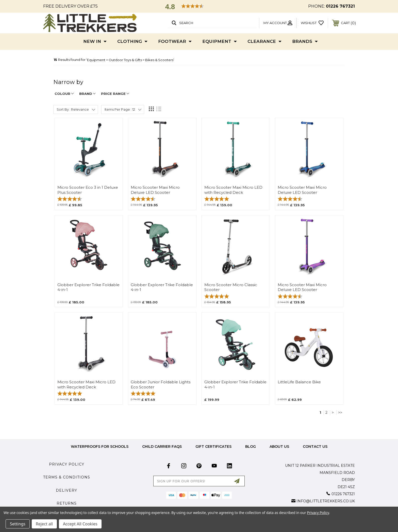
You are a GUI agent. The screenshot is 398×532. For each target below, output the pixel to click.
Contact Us (315, 447)
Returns (67, 503)
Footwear (175, 42)
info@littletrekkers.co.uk (326, 501)
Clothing (132, 42)
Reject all (44, 524)
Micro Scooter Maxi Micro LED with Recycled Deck (233, 190)
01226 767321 (340, 6)
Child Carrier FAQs (162, 447)
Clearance (264, 42)
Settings (18, 524)
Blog (251, 447)
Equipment (220, 42)
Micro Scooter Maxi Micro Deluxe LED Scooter (155, 190)
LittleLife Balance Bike (299, 382)
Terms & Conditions (67, 477)
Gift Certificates (213, 447)
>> (340, 413)
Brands (305, 42)
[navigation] (199, 85)
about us (279, 447)
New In (95, 42)
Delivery (67, 490)
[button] (199, 7)
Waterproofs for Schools (100, 447)
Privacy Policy (67, 464)
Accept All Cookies (80, 524)
